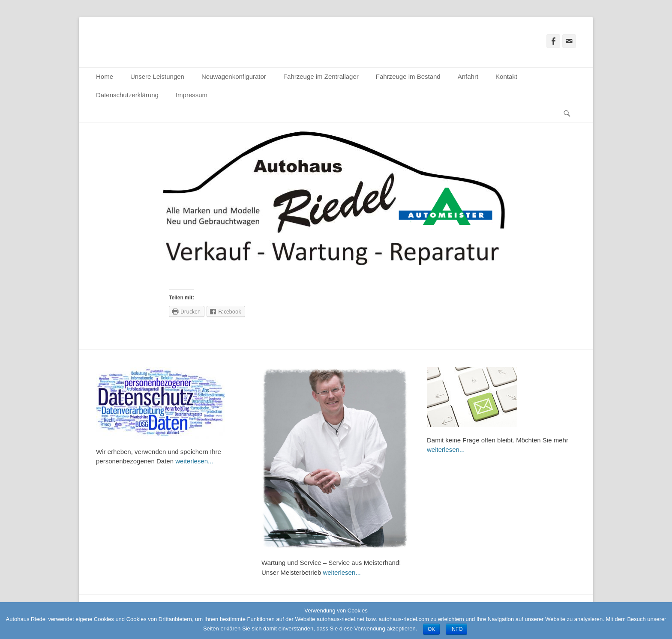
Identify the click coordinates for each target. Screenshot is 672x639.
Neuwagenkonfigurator (234, 76)
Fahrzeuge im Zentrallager (321, 76)
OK (431, 629)
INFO (457, 629)
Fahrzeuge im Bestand (408, 76)
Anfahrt (468, 76)
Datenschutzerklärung (127, 95)
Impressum (192, 95)
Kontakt (506, 76)
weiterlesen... (194, 461)
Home (105, 76)
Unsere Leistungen (157, 76)
